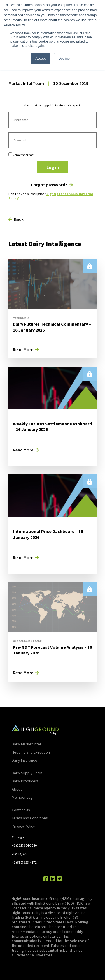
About (17, 789)
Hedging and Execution (31, 752)
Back (19, 219)
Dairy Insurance (25, 760)
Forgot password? (49, 185)
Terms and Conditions (30, 818)
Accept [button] (40, 59)
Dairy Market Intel (26, 744)
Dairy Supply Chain (27, 773)
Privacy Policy (23, 826)
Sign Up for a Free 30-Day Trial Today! (51, 196)
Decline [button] (64, 59)
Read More (23, 349)
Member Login (24, 797)
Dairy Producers (25, 781)
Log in (53, 167)
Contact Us (21, 810)
